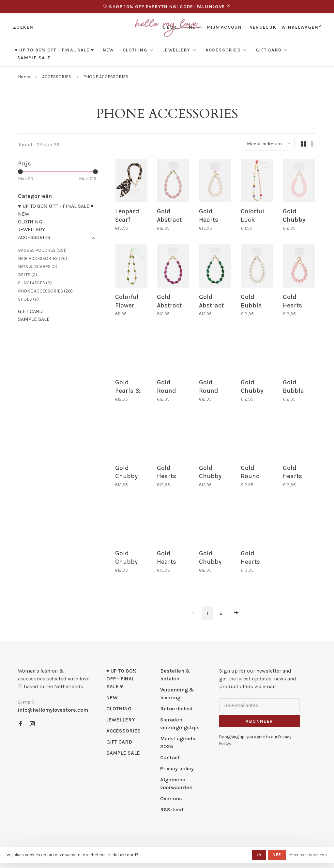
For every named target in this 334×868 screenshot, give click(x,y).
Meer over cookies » (308, 855)
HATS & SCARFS (38, 267)
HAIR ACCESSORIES (43, 258)
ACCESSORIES (223, 50)
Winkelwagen (301, 27)
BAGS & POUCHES (42, 250)
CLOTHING (135, 50)
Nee (277, 855)
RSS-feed (172, 809)
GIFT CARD (269, 50)
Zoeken (23, 27)
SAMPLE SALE (34, 58)
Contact (170, 756)
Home (24, 77)
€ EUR (170, 27)
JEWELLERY (176, 50)
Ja (259, 855)
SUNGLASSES (35, 283)
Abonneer (259, 720)
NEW (108, 50)
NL (192, 27)
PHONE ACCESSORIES (106, 77)
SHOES (28, 299)
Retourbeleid (176, 708)
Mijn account (226, 27)
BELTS (28, 275)
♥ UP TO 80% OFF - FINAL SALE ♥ (54, 50)
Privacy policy (177, 768)
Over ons (171, 797)
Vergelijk (263, 27)
